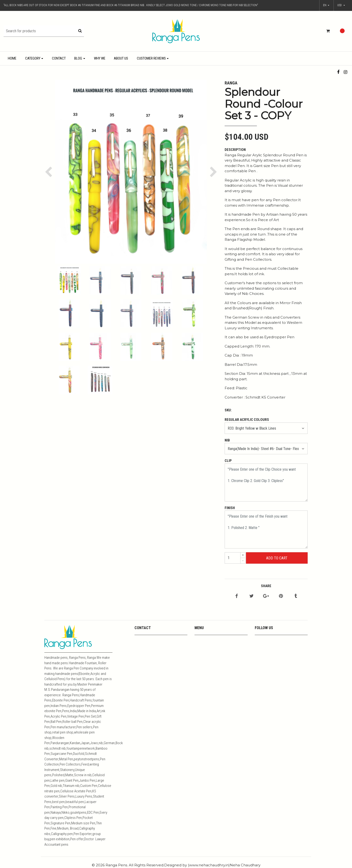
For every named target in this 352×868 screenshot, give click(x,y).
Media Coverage (207, 652)
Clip (228, 461)
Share (266, 586)
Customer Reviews (151, 58)
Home (12, 58)
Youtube (201, 646)
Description (235, 150)
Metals (200, 658)
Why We (100, 58)
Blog (78, 58)
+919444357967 (147, 646)
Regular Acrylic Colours (247, 420)
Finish (230, 508)
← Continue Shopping (276, 569)
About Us (121, 58)
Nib (227, 440)
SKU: (228, 410)
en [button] (325, 5)
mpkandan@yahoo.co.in (153, 640)
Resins (200, 664)
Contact (59, 58)
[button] (341, 5)
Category (33, 58)
